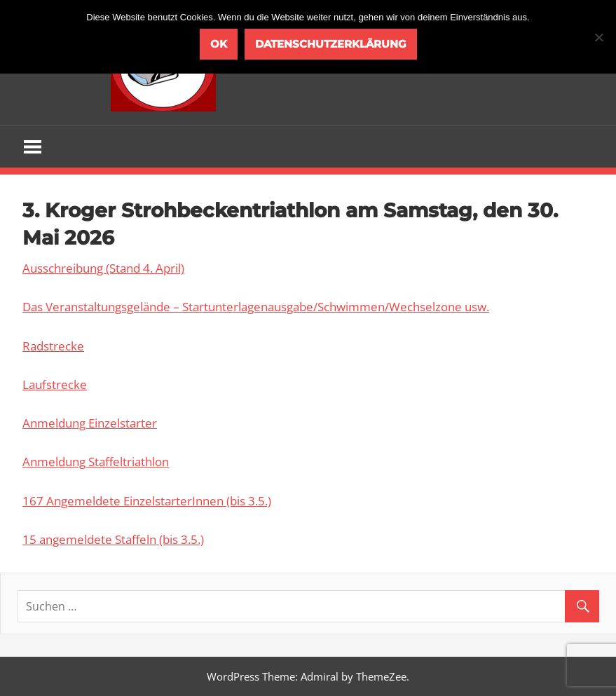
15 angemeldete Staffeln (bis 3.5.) (113, 539)
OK (219, 44)
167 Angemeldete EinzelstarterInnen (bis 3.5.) (147, 501)
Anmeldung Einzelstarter (90, 423)
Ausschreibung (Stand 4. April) (103, 268)
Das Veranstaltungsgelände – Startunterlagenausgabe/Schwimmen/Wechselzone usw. (256, 307)
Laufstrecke (55, 384)
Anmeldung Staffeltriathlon (96, 462)
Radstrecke (53, 346)
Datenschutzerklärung (331, 44)
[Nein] (598, 37)
